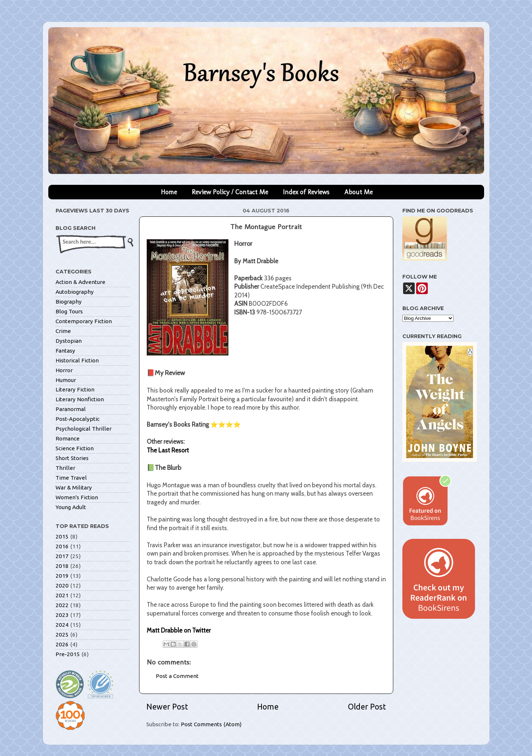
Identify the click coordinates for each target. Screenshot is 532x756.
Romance (68, 438)
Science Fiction (75, 448)
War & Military (74, 487)
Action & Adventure (80, 282)
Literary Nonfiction (80, 399)
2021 (62, 595)
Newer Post (167, 707)
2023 (62, 615)
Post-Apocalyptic (78, 419)
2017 (62, 556)
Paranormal (71, 409)
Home (169, 192)
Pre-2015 (68, 654)
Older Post (367, 707)
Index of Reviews (306, 192)
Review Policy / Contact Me (230, 192)
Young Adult (71, 507)
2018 (62, 566)
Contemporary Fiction (84, 321)
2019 (62, 576)
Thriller (65, 468)
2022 (62, 605)
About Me (358, 192)
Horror (64, 370)
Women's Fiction (77, 497)
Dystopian (69, 341)
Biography (69, 302)
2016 (62, 546)
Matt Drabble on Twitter (179, 630)
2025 (62, 635)
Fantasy (65, 351)
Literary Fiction (75, 389)
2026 (62, 644)
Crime (63, 331)
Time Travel (71, 478)
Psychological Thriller (84, 429)
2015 (62, 536)
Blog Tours (69, 311)
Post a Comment (177, 676)
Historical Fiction (77, 360)
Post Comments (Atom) (211, 724)
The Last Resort (168, 450)
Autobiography (75, 292)
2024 (62, 625)
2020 (62, 586)
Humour (66, 380)
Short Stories (72, 458)
